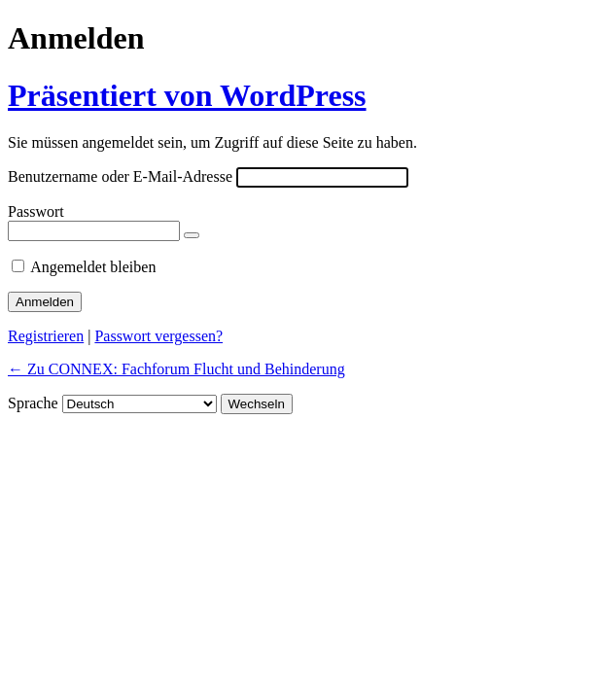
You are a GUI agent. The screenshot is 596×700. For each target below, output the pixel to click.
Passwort (36, 211)
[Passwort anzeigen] (192, 235)
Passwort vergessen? (158, 336)
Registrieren (46, 336)
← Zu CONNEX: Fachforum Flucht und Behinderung (176, 369)
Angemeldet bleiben (93, 267)
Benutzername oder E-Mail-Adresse (120, 176)
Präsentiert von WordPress (187, 95)
